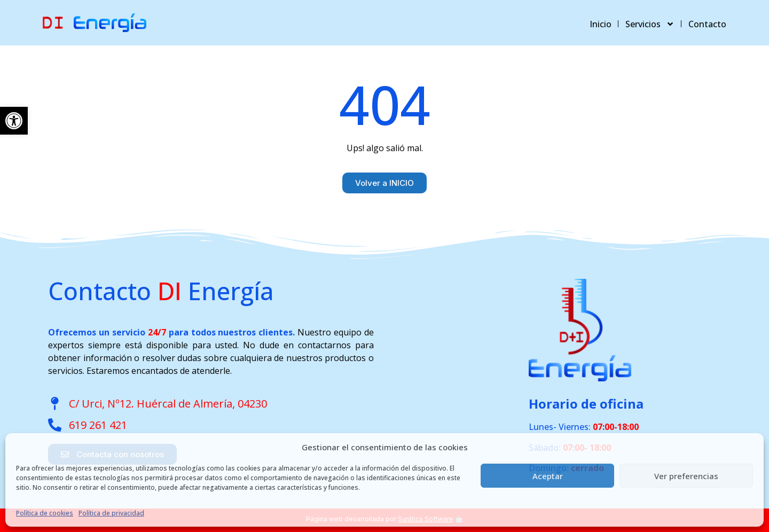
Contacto (707, 24)
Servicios (650, 24)
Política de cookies (45, 513)
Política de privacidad (111, 513)
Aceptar (548, 476)
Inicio (601, 24)
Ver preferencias (686, 476)
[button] (14, 121)
